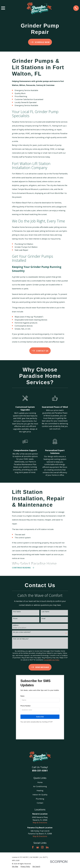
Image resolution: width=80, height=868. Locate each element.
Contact (40, 803)
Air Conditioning (40, 787)
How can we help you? (21, 639)
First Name (17, 612)
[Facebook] (33, 848)
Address (16, 626)
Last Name (45, 612)
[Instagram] (42, 848)
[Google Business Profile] (38, 848)
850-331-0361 (40, 771)
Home (40, 783)
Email (43, 619)
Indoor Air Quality (40, 795)
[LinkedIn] (47, 848)
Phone (15, 619)
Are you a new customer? (22, 633)
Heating (40, 791)
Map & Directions (40, 823)
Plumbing (40, 799)
